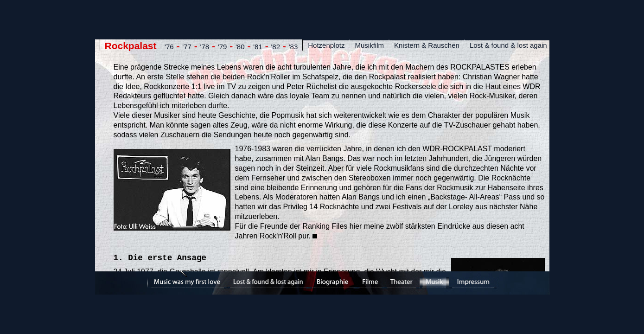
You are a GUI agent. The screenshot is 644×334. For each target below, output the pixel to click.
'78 (205, 47)
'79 (223, 47)
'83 (293, 47)
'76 (169, 47)
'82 (275, 47)
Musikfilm (369, 45)
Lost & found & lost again (508, 45)
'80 (240, 47)
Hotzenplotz (326, 45)
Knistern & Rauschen (427, 45)
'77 (187, 47)
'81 (258, 47)
